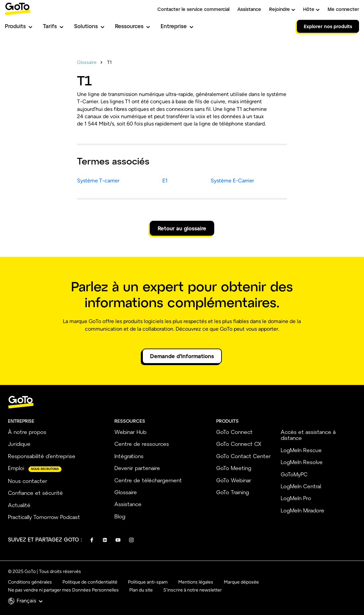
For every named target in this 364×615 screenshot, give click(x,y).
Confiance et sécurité (35, 493)
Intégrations (129, 456)
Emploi (16, 468)
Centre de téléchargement (148, 480)
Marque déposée (241, 582)
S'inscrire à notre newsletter (193, 590)
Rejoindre (282, 9)
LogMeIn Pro (296, 498)
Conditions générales (30, 582)
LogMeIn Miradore (303, 510)
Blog (120, 516)
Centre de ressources (142, 444)
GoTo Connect (234, 432)
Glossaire (87, 62)
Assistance (249, 9)
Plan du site (141, 590)
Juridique (19, 444)
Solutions (89, 26)
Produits (19, 26)
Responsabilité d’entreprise (42, 456)
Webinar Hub (130, 432)
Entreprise (177, 26)
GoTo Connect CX (239, 444)
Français (30, 601)
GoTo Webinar (234, 480)
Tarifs (53, 26)
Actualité (19, 505)
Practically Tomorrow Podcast (44, 517)
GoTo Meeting (234, 468)
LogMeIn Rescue (301, 450)
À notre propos (27, 432)
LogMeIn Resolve (302, 462)
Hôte (311, 9)
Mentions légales (196, 582)
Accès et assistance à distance (308, 435)
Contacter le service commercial (193, 9)
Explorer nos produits (328, 26)
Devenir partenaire (137, 468)
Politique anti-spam (148, 582)
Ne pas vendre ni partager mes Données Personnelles (63, 590)
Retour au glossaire (182, 228)
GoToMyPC (294, 474)
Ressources (133, 26)
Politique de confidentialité (90, 582)
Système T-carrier (98, 181)
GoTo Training (233, 492)
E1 (165, 181)
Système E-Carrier (232, 181)
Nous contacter (28, 481)
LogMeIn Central (301, 486)
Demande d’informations (182, 356)
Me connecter (343, 9)
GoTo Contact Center (243, 456)
